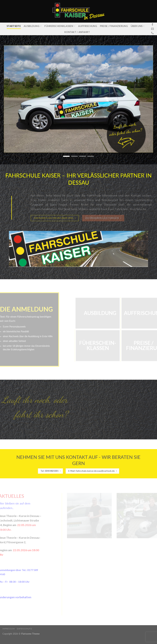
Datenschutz (24, 629)
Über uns (138, 26)
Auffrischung (88, 26)
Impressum (9, 629)
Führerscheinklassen (60, 26)
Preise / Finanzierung (114, 26)
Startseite (14, 26)
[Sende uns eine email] (152, 29)
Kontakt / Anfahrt (77, 32)
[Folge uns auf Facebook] (152, 25)
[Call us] (152, 33)
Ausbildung (33, 26)
